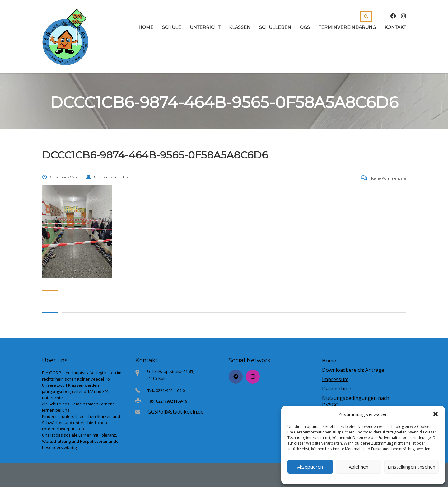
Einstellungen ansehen (411, 467)
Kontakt (395, 27)
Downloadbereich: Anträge (353, 370)
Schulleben (275, 27)
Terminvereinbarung (347, 27)
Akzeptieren (310, 467)
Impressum (335, 379)
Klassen (240, 27)
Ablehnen (359, 467)
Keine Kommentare (384, 178)
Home (146, 27)
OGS (305, 27)
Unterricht (205, 27)
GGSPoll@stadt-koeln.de (175, 412)
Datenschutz (337, 389)
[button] (436, 414)
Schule (172, 27)
